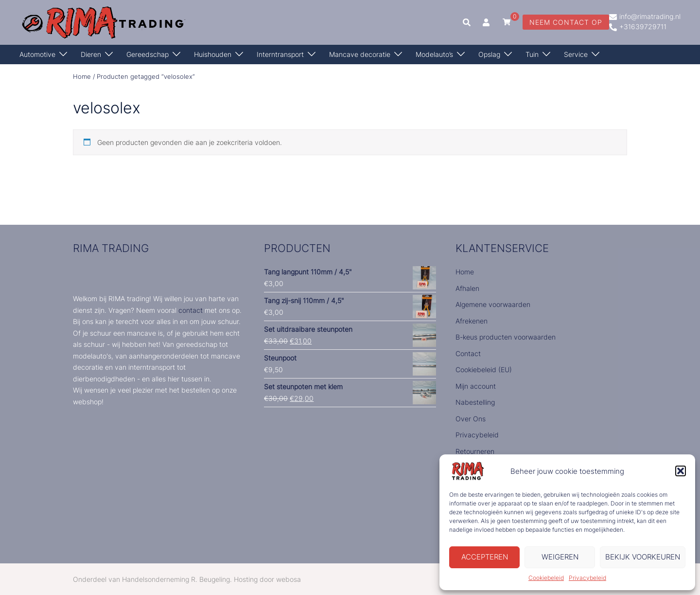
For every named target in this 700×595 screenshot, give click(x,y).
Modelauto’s (434, 54)
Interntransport (280, 54)
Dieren (91, 54)
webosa (289, 579)
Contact (468, 353)
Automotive (37, 54)
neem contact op (566, 22)
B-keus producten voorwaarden (506, 337)
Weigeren (560, 557)
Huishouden (213, 54)
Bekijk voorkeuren (643, 557)
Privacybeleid (587, 578)
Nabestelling (475, 402)
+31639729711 (638, 27)
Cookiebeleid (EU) (484, 370)
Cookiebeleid (546, 578)
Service (576, 54)
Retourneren (475, 451)
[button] (681, 471)
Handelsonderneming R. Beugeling (176, 579)
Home (82, 77)
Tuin (532, 54)
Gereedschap (148, 54)
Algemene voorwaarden (493, 304)
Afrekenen (472, 321)
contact (191, 310)
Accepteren (485, 557)
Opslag (489, 54)
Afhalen (467, 288)
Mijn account (476, 386)
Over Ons (471, 419)
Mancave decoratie (360, 54)
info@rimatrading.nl (645, 17)
